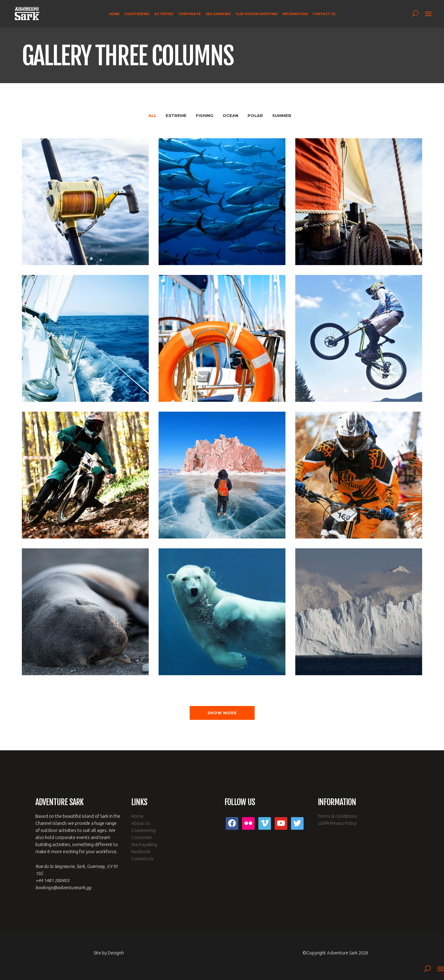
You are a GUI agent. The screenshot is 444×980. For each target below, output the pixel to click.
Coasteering (143, 830)
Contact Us (142, 859)
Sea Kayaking (144, 844)
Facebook (141, 851)
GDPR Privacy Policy (337, 823)
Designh (116, 953)
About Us (141, 823)
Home (137, 816)
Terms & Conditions (337, 816)
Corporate (142, 837)
